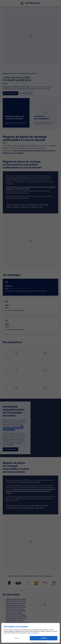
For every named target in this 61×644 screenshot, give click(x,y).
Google (29, 633)
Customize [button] (17, 638)
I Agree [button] (44, 638)
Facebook (35, 633)
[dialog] (30, 633)
